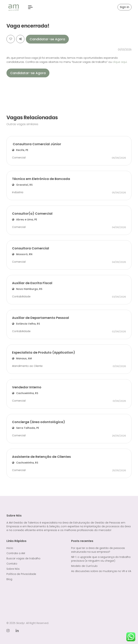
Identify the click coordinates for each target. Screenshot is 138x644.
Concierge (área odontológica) (39, 422)
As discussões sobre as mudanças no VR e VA (101, 571)
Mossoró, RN (22, 254)
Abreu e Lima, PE (25, 220)
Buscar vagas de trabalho (23, 558)
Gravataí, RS (22, 185)
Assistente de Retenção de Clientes (41, 457)
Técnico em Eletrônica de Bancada (41, 179)
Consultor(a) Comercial (32, 214)
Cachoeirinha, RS (25, 393)
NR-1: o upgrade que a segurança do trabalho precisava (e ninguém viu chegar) (101, 559)
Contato (12, 564)
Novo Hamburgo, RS (27, 289)
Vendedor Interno (27, 387)
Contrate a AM (16, 553)
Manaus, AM (22, 358)
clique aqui (120, 62)
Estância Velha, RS (26, 324)
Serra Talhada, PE (26, 428)
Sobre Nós (13, 569)
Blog (9, 579)
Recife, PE (20, 150)
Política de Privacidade (21, 574)
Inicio (10, 548)
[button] (30, 7)
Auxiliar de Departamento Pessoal (41, 318)
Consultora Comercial (31, 248)
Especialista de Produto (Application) (44, 352)
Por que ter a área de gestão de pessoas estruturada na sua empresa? (98, 550)
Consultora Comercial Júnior (37, 144)
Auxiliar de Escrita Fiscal (32, 283)
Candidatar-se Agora (47, 39)
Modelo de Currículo (84, 566)
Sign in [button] (125, 7)
